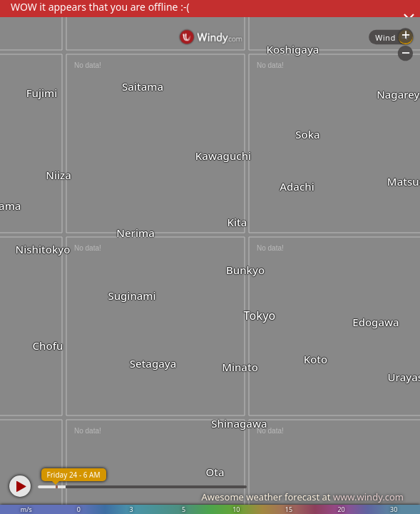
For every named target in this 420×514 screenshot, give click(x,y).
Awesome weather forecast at (302, 497)
